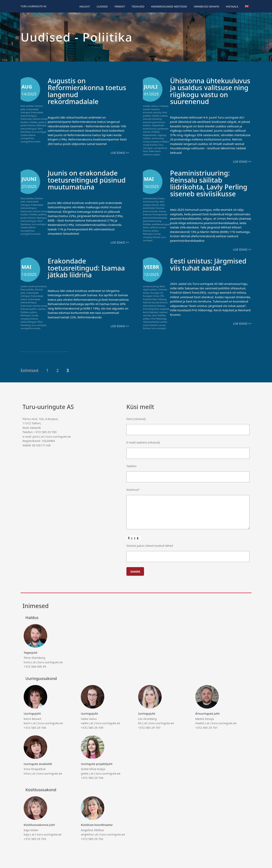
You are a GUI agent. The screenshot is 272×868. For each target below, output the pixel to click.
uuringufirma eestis (31, 142)
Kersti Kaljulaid (150, 312)
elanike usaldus (160, 116)
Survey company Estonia (152, 235)
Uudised (102, 6)
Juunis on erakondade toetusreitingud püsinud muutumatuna (87, 180)
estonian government (154, 122)
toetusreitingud (28, 129)
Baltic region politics (154, 287)
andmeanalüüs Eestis (154, 198)
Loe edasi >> (120, 152)
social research (150, 324)
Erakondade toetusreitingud (32, 114)
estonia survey (40, 119)
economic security (152, 112)
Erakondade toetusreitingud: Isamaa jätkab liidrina (87, 267)
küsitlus (24, 122)
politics (155, 230)
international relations (154, 305)
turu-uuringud (39, 132)
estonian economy (152, 119)
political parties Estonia (33, 124)
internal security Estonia (155, 302)
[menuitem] (247, 6)
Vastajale (232, 6)
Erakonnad (26, 119)
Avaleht (85, 6)
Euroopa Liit (157, 292)
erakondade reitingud (30, 111)
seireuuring (158, 138)
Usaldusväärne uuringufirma (28, 137)
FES (162, 295)
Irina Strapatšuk (151, 308)
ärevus (155, 106)
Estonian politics (29, 308)
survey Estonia (150, 145)
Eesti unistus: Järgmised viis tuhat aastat (209, 264)
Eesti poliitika (27, 106)
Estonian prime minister (154, 209)
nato (154, 315)
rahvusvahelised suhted (155, 321)
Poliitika (33, 122)
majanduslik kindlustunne (153, 127)
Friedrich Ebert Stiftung (155, 299)
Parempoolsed (160, 214)
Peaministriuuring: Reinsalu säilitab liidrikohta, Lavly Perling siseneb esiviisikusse (209, 183)
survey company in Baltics (156, 142)
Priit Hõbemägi (159, 318)
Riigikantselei (150, 135)
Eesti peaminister (154, 206)
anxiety (146, 106)
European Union (151, 295)
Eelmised (29, 370)
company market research (156, 108)
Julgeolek (165, 308)
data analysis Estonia (153, 203)
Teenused (138, 6)
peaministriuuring (152, 221)
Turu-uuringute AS (33, 6)
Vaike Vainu (155, 151)
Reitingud (41, 125)
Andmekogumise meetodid (169, 6)
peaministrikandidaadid (155, 217)
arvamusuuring (151, 201)
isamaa (42, 308)
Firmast (120, 6)
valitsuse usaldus (151, 154)
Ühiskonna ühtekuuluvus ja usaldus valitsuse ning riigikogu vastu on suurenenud (210, 91)
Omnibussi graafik (206, 6)
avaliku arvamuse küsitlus (34, 286)
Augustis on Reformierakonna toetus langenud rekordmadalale (88, 91)
